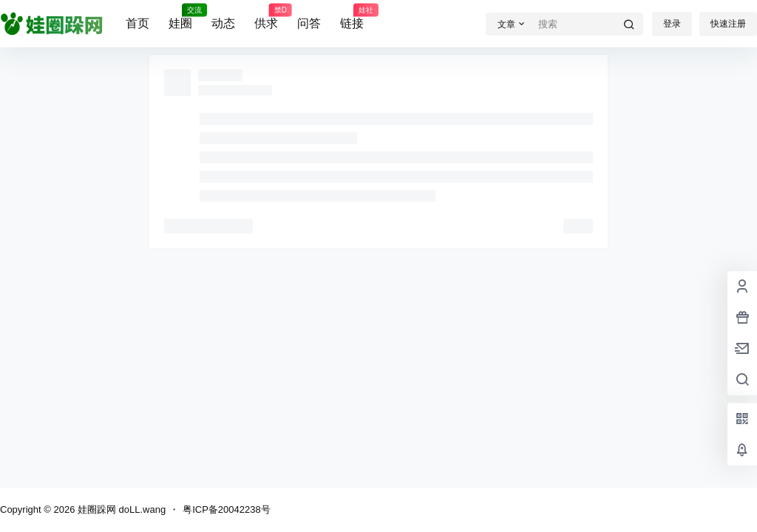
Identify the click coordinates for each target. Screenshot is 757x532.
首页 (138, 23)
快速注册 (728, 24)
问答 (309, 23)
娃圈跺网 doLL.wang (120, 509)
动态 (223, 23)
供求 (266, 17)
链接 (352, 17)
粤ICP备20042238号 (227, 509)
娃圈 (180, 17)
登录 (672, 24)
